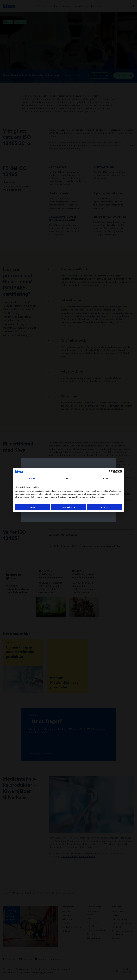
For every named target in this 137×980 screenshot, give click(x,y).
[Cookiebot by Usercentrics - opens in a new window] (111, 471)
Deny (33, 507)
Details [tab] (68, 478)
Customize (69, 507)
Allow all (104, 507)
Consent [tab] (32, 478)
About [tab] (105, 478)
